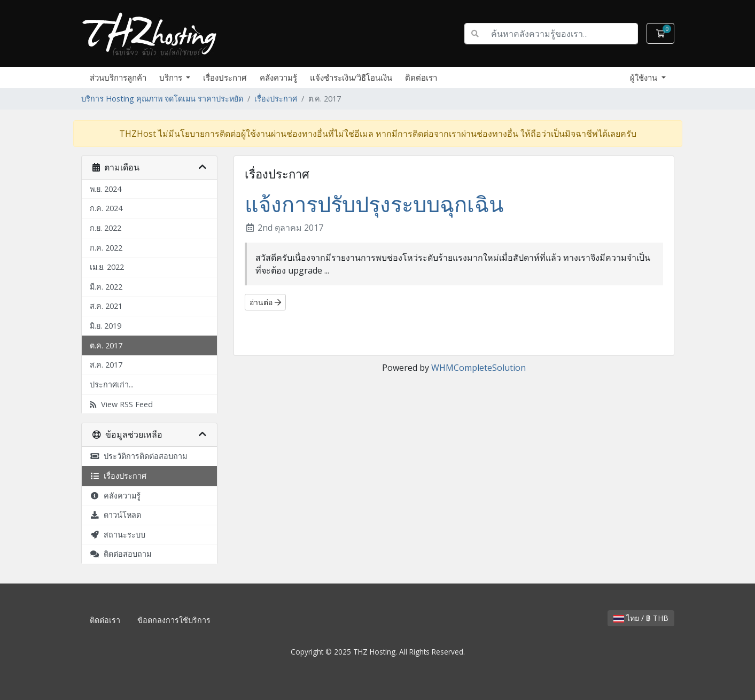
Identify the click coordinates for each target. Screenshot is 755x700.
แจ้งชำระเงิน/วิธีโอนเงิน (351, 77)
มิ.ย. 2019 (106, 326)
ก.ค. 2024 (106, 208)
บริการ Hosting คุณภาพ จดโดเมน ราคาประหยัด (162, 99)
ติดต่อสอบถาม (120, 554)
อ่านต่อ (265, 302)
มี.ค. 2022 (106, 287)
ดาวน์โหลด (115, 515)
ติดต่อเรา (421, 77)
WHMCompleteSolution (478, 368)
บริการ (172, 77)
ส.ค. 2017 (106, 365)
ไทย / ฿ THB (641, 618)
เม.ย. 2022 (107, 267)
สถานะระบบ (118, 535)
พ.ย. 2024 (106, 189)
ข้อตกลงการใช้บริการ (174, 620)
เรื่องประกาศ (225, 77)
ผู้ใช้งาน (645, 77)
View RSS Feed (121, 404)
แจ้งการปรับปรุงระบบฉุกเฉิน (374, 204)
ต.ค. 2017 (106, 345)
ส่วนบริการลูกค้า (118, 77)
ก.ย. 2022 (106, 228)
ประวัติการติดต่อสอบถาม (138, 456)
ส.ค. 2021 (106, 306)
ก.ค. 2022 (106, 248)
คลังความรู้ (278, 77)
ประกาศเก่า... (112, 384)
